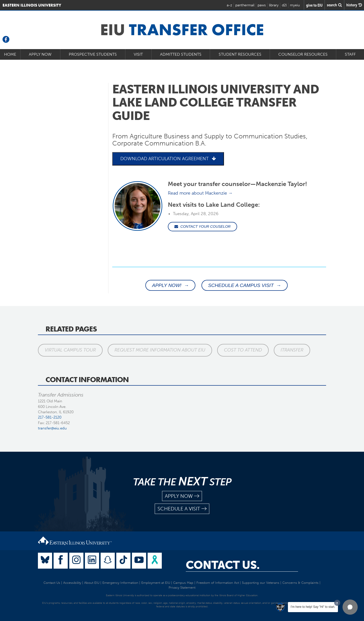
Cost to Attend (243, 350)
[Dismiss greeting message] (337, 603)
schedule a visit (182, 509)
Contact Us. (223, 565)
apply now (182, 496)
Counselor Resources (303, 54)
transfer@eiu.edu (52, 428)
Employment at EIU (156, 583)
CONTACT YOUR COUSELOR (203, 226)
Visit (138, 54)
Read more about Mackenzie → (200, 193)
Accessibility (72, 583)
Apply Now (40, 54)
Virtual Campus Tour (70, 350)
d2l (284, 5)
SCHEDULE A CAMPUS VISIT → (245, 285)
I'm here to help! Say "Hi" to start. (313, 607)
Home (10, 54)
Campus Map (183, 583)
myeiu (295, 5)
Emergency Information (120, 583)
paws (262, 5)
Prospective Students (93, 54)
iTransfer (292, 350)
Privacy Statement (182, 587)
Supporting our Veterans (261, 583)
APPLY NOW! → (170, 285)
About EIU (92, 583)
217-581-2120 (50, 417)
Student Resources (240, 54)
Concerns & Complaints (300, 583)
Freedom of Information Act (218, 583)
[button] (350, 607)
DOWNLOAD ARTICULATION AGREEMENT (168, 159)
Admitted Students (181, 54)
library (274, 5)
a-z (229, 5)
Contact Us (52, 583)
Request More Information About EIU (160, 350)
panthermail (245, 5)
